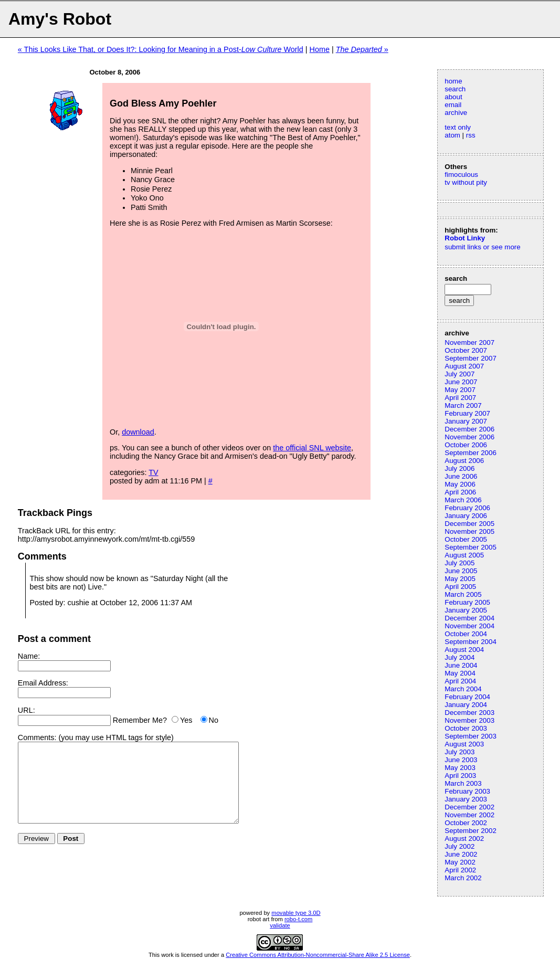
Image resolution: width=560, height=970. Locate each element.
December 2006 (469, 429)
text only (458, 127)
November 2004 (469, 626)
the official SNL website (312, 448)
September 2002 (471, 831)
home (453, 81)
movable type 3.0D (296, 913)
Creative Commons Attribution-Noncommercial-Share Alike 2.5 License (318, 955)
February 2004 (467, 697)
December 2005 (469, 524)
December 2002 (469, 807)
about (453, 97)
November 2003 (469, 720)
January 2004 (466, 705)
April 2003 (460, 776)
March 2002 (463, 878)
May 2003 (460, 768)
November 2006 (469, 437)
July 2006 (459, 468)
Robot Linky (465, 238)
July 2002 (459, 846)
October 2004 (466, 634)
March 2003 (463, 783)
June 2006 (461, 476)
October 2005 (466, 539)
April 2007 (460, 398)
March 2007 (463, 405)
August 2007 (464, 366)
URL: (27, 710)
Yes (186, 720)
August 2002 (464, 839)
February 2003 (467, 791)
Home (320, 49)
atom (452, 135)
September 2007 (471, 358)
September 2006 (471, 453)
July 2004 (459, 657)
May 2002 (460, 862)
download (138, 432)
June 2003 (461, 760)
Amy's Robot (60, 19)
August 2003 (464, 744)
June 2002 (461, 854)
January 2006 (466, 516)
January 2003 (466, 799)
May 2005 (460, 579)
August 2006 (464, 461)
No (214, 720)
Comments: (37, 737)
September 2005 (471, 547)
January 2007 (466, 421)
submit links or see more (482, 247)
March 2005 (463, 594)
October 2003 (466, 728)
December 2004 (469, 618)
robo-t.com (298, 919)
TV (153, 472)
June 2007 (461, 382)
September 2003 (471, 736)
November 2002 (469, 815)
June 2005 (461, 571)
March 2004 (463, 689)
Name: (29, 656)
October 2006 (466, 445)
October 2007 (466, 350)
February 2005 (467, 602)
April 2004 (460, 681)
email (453, 105)
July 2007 (459, 374)
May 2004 (460, 673)
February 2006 (467, 508)
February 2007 (467, 413)
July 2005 (459, 563)
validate (280, 925)
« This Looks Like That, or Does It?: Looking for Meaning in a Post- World (161, 49)
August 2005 (464, 555)
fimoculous (461, 175)
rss (471, 135)
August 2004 (464, 650)
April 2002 (460, 870)
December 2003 (469, 713)
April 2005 (460, 587)
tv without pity (466, 182)
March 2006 (463, 500)
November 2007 (469, 342)
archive (456, 113)
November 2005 (469, 531)
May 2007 (460, 390)
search (455, 89)
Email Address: (43, 683)
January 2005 (466, 610)
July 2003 (459, 752)
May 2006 (460, 484)
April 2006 (460, 492)
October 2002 (466, 823)
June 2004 (461, 665)
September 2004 (471, 642)
